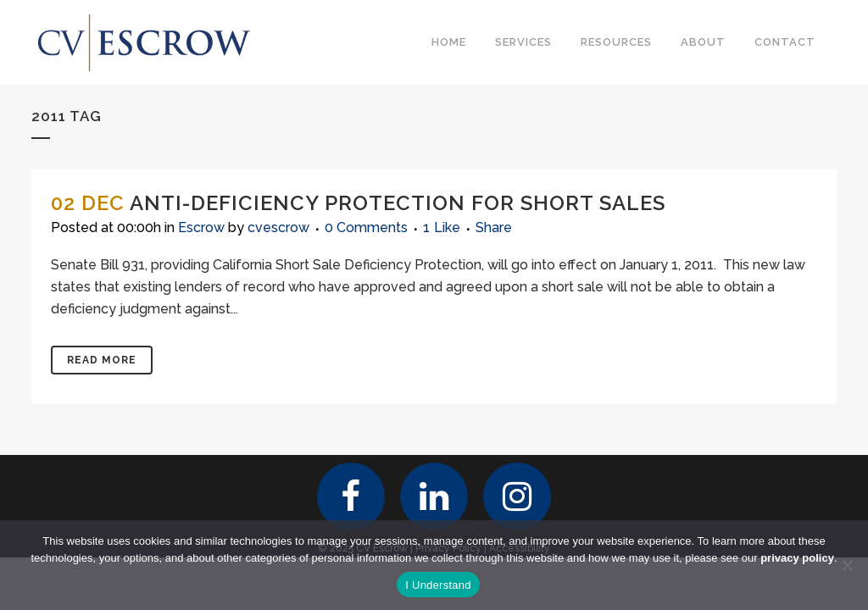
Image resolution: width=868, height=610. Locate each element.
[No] (847, 565)
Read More (102, 360)
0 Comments (366, 227)
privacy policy (797, 558)
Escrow (201, 227)
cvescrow (278, 227)
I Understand (438, 585)
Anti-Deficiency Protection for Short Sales (398, 203)
